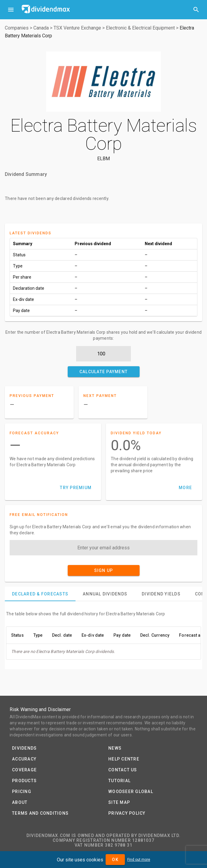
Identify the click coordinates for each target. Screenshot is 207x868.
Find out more (139, 860)
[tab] (40, 594)
